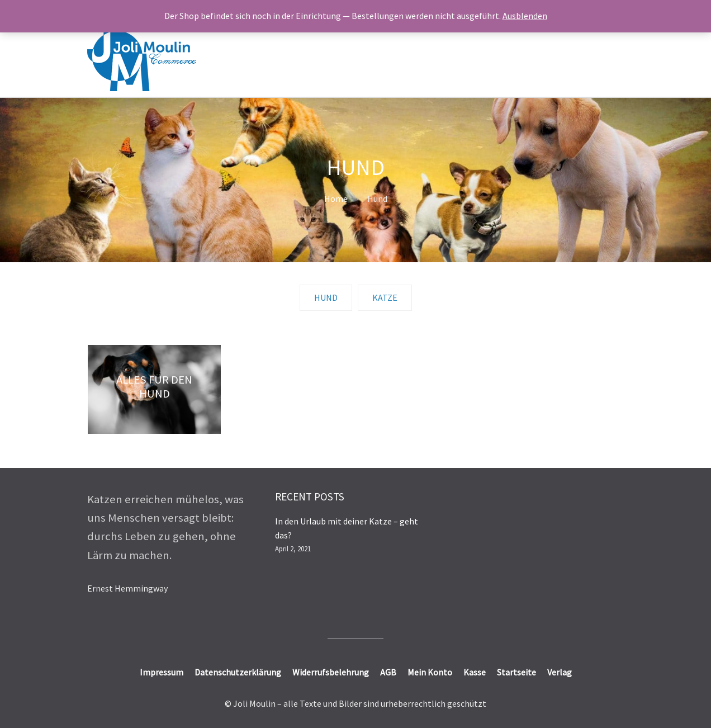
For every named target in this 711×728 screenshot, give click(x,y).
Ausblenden (525, 16)
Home (336, 198)
